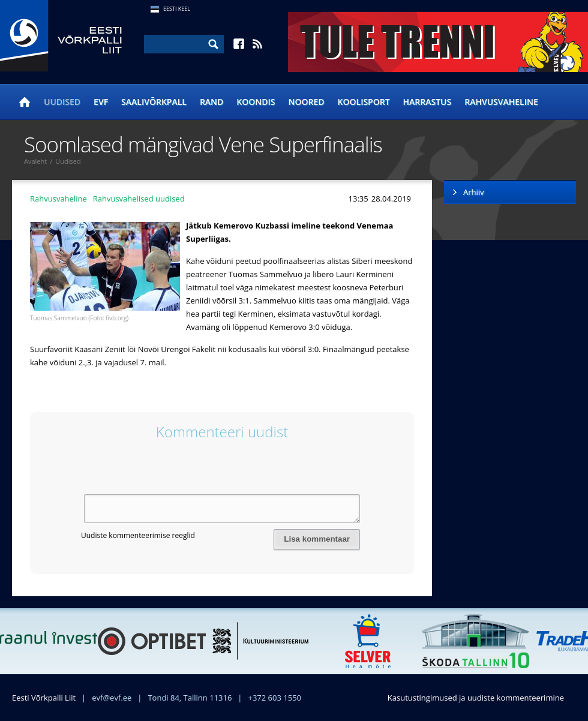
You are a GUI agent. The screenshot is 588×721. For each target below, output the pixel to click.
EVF (101, 102)
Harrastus (427, 102)
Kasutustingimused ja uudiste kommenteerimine (476, 698)
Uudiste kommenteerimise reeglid (138, 535)
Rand (211, 102)
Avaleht (35, 161)
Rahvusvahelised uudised (139, 199)
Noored (307, 102)
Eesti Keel (177, 9)
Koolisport (364, 102)
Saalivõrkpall (154, 102)
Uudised (62, 102)
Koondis (256, 102)
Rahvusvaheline (501, 102)
